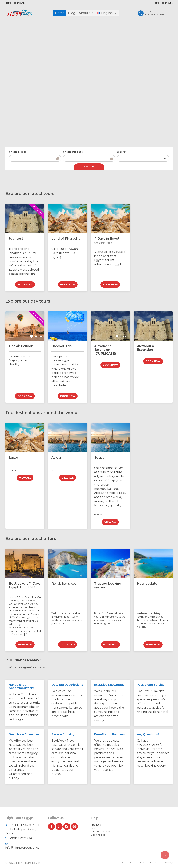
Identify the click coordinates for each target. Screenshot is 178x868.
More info (25, 645)
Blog (72, 13)
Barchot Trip (62, 346)
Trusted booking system (108, 585)
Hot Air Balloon (21, 346)
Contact (141, 862)
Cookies (155, 862)
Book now (25, 284)
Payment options (100, 831)
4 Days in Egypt (107, 239)
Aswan (57, 458)
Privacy (169, 862)
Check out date (73, 152)
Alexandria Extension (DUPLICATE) (105, 350)
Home (8, 3)
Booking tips (98, 835)
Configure (19, 3)
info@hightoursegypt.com (24, 848)
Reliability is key (64, 584)
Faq (93, 828)
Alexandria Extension (145, 348)
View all (25, 478)
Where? (122, 152)
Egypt (99, 458)
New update (147, 584)
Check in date (18, 152)
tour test (16, 239)
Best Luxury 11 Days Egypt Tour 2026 (25, 585)
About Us (86, 13)
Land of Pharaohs (66, 239)
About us (96, 825)
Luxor (13, 458)
